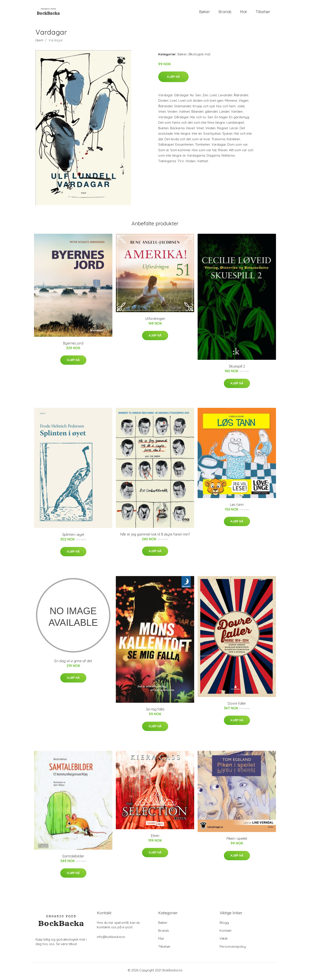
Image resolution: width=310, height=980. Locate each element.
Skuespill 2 (237, 369)
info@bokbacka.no (111, 939)
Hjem (39, 42)
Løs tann (237, 507)
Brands (225, 13)
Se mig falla (155, 712)
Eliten (155, 838)
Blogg (224, 925)
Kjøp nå (173, 79)
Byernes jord (73, 345)
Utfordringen (155, 321)
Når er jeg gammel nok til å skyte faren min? (155, 536)
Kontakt (226, 933)
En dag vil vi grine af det (73, 663)
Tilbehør (263, 13)
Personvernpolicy (233, 949)
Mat (243, 13)
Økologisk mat (199, 56)
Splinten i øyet (73, 537)
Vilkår (224, 941)
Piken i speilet (237, 841)
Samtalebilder (73, 858)
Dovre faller (237, 706)
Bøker (205, 13)
